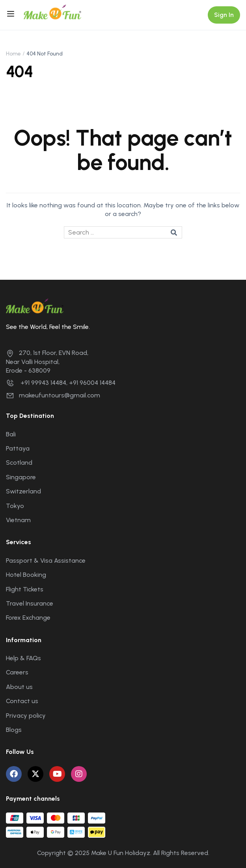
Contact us (22, 701)
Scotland (19, 463)
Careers (17, 672)
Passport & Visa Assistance (46, 561)
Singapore (21, 477)
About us (19, 687)
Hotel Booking (26, 575)
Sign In (224, 15)
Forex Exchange (28, 618)
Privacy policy (26, 716)
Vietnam (18, 520)
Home (13, 54)
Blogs (14, 730)
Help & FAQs (23, 658)
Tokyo (15, 506)
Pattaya (18, 448)
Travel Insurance (30, 603)
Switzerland (23, 491)
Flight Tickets (25, 589)
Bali (11, 434)
